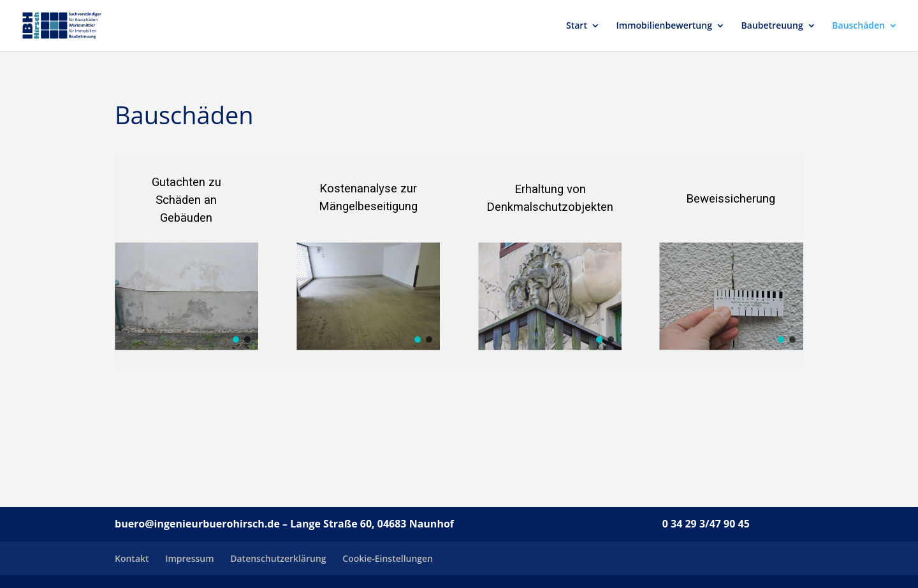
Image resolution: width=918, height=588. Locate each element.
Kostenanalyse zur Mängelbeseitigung (368, 197)
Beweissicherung (731, 199)
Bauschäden (858, 26)
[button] (236, 340)
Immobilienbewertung (664, 26)
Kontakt (132, 558)
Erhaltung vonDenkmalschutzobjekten (550, 198)
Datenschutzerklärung (278, 558)
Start (577, 26)
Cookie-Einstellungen (388, 558)
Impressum (189, 558)
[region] (186, 261)
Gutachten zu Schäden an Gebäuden (186, 200)
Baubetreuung (772, 26)
